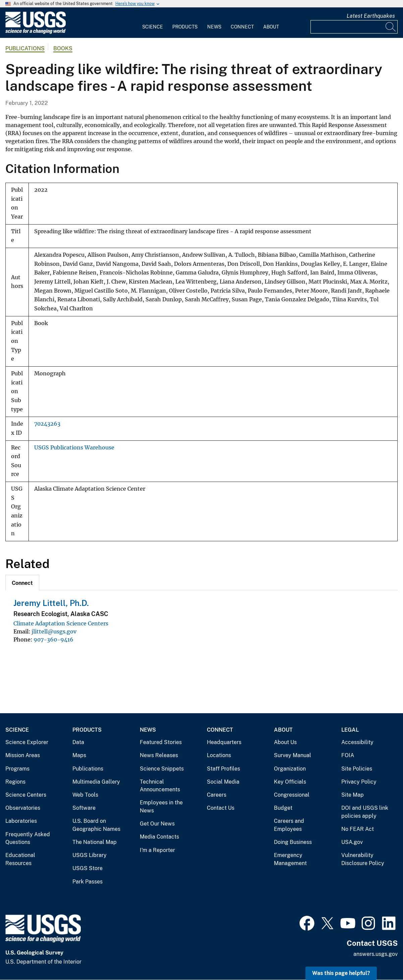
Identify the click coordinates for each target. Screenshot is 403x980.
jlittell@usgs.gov (54, 631)
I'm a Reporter (157, 850)
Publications (25, 48)
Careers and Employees (289, 825)
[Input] (354, 27)
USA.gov (352, 842)
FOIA (348, 755)
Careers (217, 795)
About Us (285, 742)
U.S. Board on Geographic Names (96, 825)
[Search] (391, 27)
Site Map (353, 795)
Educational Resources (20, 859)
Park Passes (88, 882)
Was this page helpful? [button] (341, 973)
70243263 (47, 424)
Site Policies (357, 769)
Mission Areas (23, 755)
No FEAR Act (358, 829)
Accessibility (357, 742)
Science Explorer (27, 742)
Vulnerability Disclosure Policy (363, 859)
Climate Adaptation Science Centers (61, 623)
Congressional (292, 795)
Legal (350, 730)
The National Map (95, 842)
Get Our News (157, 824)
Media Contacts (159, 837)
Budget (283, 808)
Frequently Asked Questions (28, 838)
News (214, 27)
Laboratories (21, 821)
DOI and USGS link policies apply (365, 812)
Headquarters (224, 742)
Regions (15, 782)
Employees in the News (161, 807)
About (271, 27)
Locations (219, 755)
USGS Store (88, 868)
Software (84, 808)
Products (185, 27)
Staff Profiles (223, 769)
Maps (79, 755)
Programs (17, 769)
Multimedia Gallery (96, 782)
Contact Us (221, 808)
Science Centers (26, 795)
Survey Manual (293, 755)
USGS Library (90, 855)
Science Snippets (162, 769)
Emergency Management (290, 859)
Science (153, 27)
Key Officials (290, 782)
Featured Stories (161, 742)
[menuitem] (153, 23)
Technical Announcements (160, 786)
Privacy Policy (359, 782)
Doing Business (293, 842)
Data (78, 742)
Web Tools (85, 795)
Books (63, 48)
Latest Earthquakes (371, 16)
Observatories (23, 808)
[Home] (36, 32)
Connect (242, 27)
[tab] (22, 583)
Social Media (223, 782)
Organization (290, 769)
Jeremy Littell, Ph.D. (51, 603)
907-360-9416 (53, 639)
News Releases (159, 755)
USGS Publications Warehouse (74, 448)
